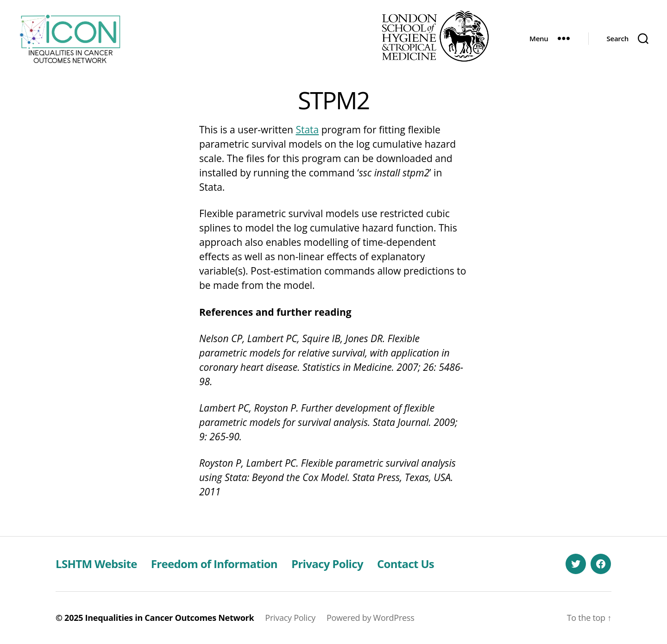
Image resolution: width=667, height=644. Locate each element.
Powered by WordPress (370, 618)
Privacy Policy (327, 564)
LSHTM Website (96, 564)
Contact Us (406, 564)
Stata (307, 130)
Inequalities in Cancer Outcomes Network (170, 618)
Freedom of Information (214, 564)
